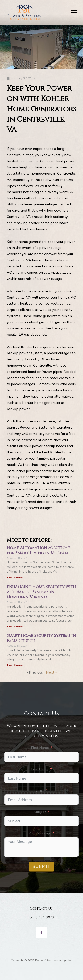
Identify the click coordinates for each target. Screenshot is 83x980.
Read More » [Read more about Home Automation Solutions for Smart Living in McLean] (15, 577)
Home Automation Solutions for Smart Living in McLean (39, 550)
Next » (51, 672)
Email (40, 790)
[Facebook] (41, 933)
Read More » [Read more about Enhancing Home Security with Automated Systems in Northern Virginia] (15, 626)
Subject (40, 812)
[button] (74, 12)
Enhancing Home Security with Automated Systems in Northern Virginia (41, 592)
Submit (41, 866)
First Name (40, 748)
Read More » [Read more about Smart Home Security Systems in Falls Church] (15, 665)
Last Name (40, 769)
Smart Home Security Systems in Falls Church (41, 638)
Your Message (40, 833)
